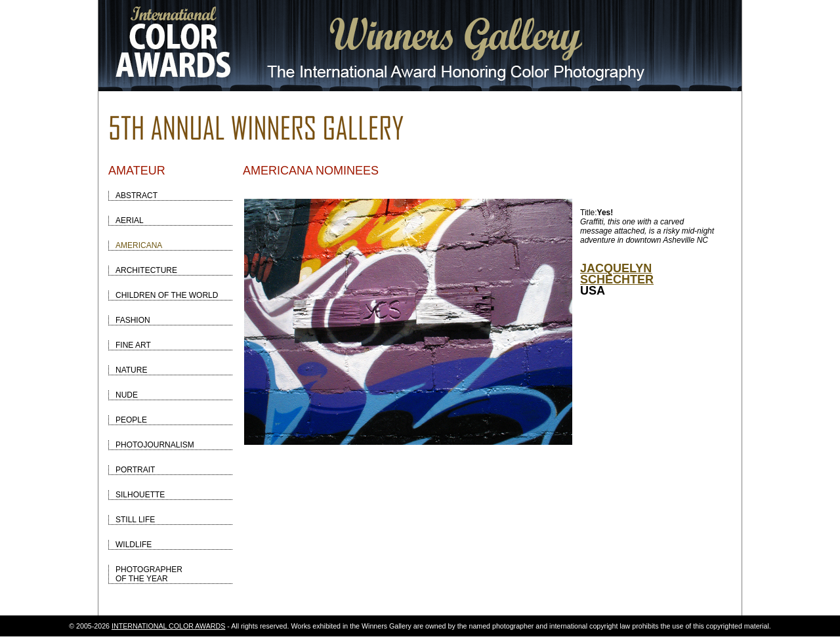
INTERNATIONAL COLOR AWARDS (168, 626)
